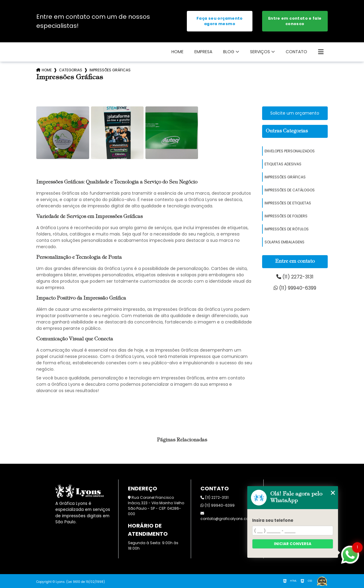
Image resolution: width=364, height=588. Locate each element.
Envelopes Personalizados (290, 151)
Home (177, 52)
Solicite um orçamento (295, 113)
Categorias (71, 70)
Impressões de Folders (286, 216)
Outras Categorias (287, 131)
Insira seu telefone (273, 520)
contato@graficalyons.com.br (229, 516)
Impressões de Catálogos (290, 190)
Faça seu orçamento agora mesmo (220, 21)
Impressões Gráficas (285, 177)
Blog (229, 52)
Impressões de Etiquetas (288, 203)
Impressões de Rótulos (287, 229)
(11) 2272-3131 (295, 277)
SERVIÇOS (260, 52)
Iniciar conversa (293, 544)
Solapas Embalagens (284, 242)
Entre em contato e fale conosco (295, 21)
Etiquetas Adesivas (283, 164)
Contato (296, 52)
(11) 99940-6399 (295, 288)
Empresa (203, 52)
